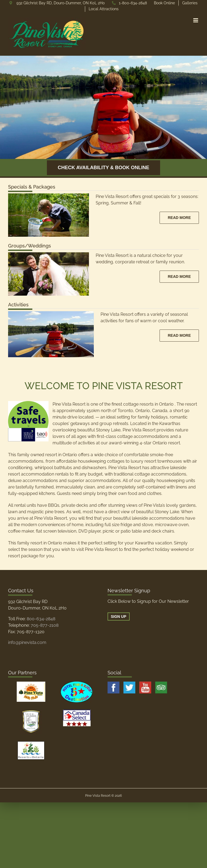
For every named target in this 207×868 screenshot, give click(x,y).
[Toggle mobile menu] (196, 20)
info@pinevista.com (27, 642)
